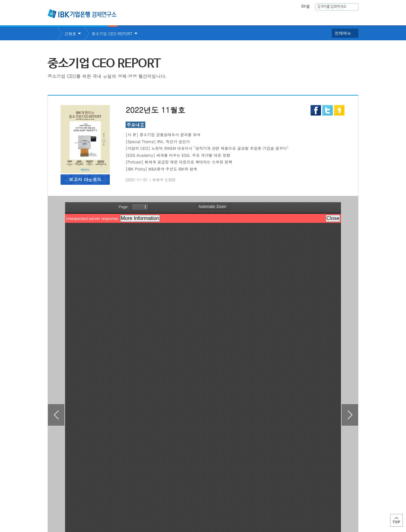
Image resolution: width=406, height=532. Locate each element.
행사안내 (321, 18)
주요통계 (265, 18)
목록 (203, 470)
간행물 (293, 18)
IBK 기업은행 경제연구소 (82, 14)
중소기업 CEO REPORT (112, 33)
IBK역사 (350, 18)
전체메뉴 (343, 33)
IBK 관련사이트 (280, 505)
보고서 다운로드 (85, 179)
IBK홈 (305, 7)
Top (396, 520)
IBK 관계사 (325, 505)
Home (52, 33)
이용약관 (114, 507)
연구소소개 (198, 18)
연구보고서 (232, 18)
